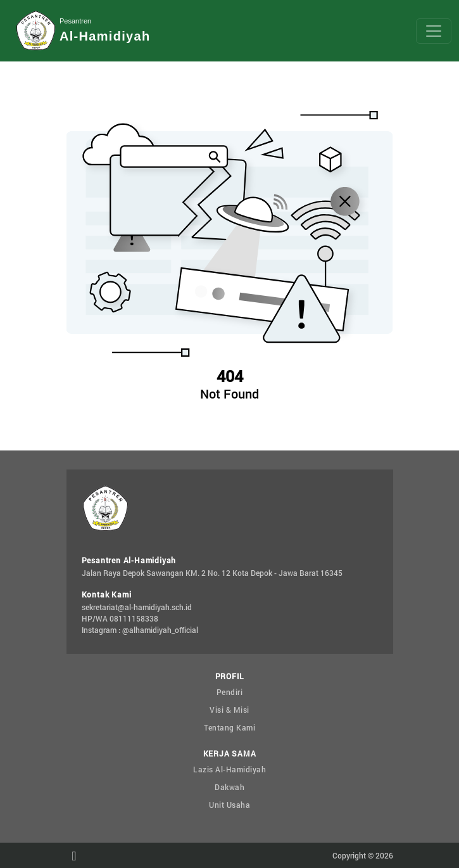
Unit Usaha (229, 805)
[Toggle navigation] (434, 31)
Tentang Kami (229, 727)
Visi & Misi (229, 710)
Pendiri (230, 692)
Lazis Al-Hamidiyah (229, 769)
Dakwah (229, 787)
